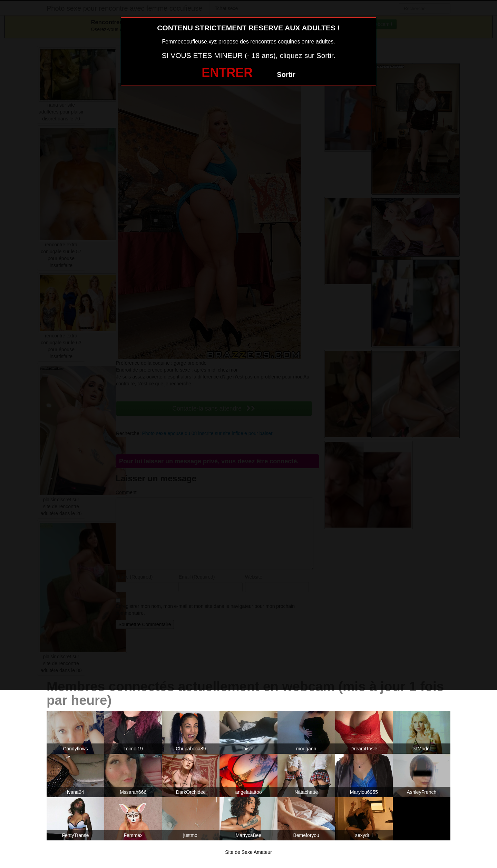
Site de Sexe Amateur (248, 852)
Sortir (286, 75)
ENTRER (227, 73)
